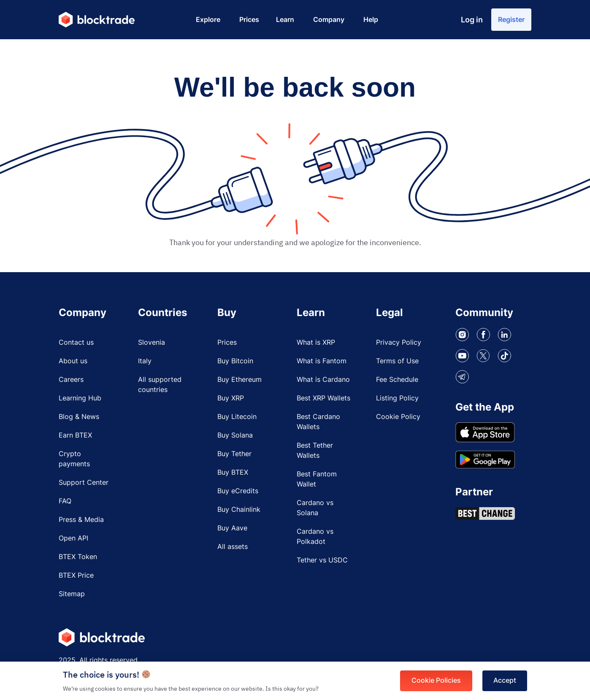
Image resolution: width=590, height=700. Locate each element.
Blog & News (79, 418)
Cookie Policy (398, 418)
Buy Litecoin (237, 418)
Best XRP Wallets (323, 399)
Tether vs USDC (322, 561)
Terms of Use (397, 362)
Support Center (84, 484)
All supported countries (160, 386)
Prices (227, 343)
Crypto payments (74, 460)
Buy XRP (231, 399)
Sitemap (72, 595)
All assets (233, 548)
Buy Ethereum (240, 381)
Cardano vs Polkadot (315, 538)
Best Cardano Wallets (318, 423)
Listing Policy (397, 399)
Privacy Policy (399, 343)
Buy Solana (235, 436)
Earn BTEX (75, 436)
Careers (71, 381)
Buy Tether (234, 455)
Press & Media (81, 521)
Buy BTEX (233, 473)
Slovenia (152, 343)
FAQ (65, 502)
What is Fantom (322, 362)
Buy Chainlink (239, 511)
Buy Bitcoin (235, 362)
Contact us (76, 343)
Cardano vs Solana (315, 509)
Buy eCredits (238, 492)
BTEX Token (78, 558)
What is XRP (316, 343)
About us (73, 362)
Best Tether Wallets (315, 451)
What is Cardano (323, 381)
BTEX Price (76, 576)
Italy (145, 362)
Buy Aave (232, 529)
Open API (73, 539)
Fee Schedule (397, 381)
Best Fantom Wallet (317, 480)
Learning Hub (80, 399)
